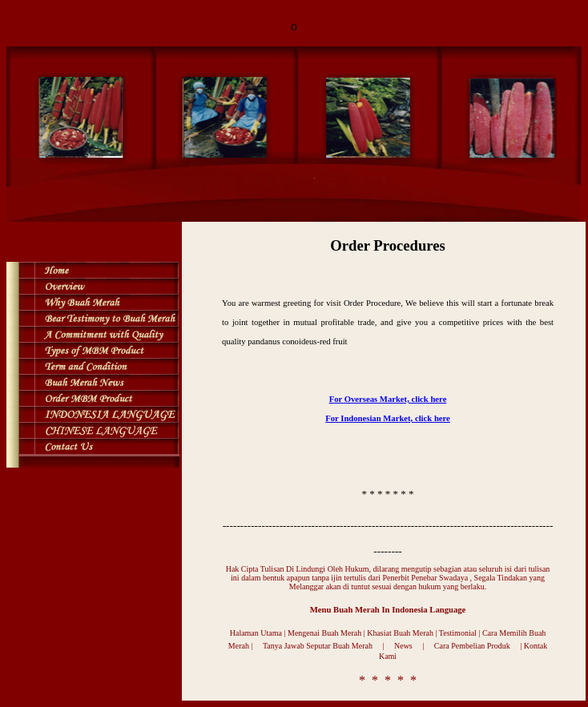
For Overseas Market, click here (388, 399)
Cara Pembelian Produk (472, 646)
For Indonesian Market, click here (388, 418)
